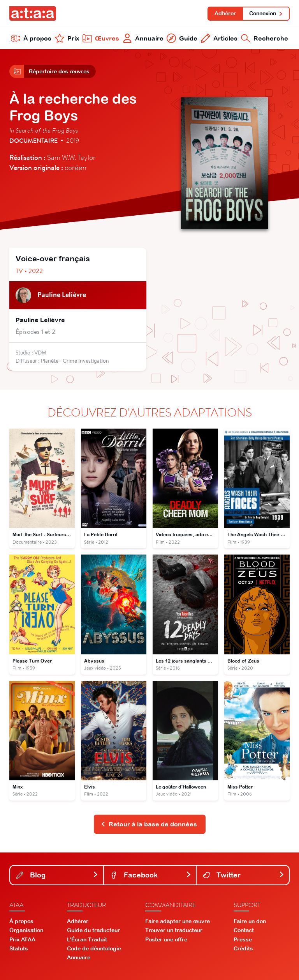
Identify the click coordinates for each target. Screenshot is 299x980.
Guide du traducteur (93, 930)
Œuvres (101, 38)
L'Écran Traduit (87, 939)
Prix (67, 38)
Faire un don (250, 921)
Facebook (151, 875)
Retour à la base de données (149, 824)
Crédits (243, 948)
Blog (57, 875)
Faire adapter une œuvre (178, 921)
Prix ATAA (22, 939)
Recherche (265, 38)
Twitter (244, 875)
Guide (182, 38)
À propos (31, 38)
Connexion (266, 13)
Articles (219, 38)
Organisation (26, 930)
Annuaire (143, 38)
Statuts (19, 948)
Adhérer (225, 13)
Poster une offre (166, 939)
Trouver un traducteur (174, 930)
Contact (244, 930)
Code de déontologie (94, 948)
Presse (243, 939)
